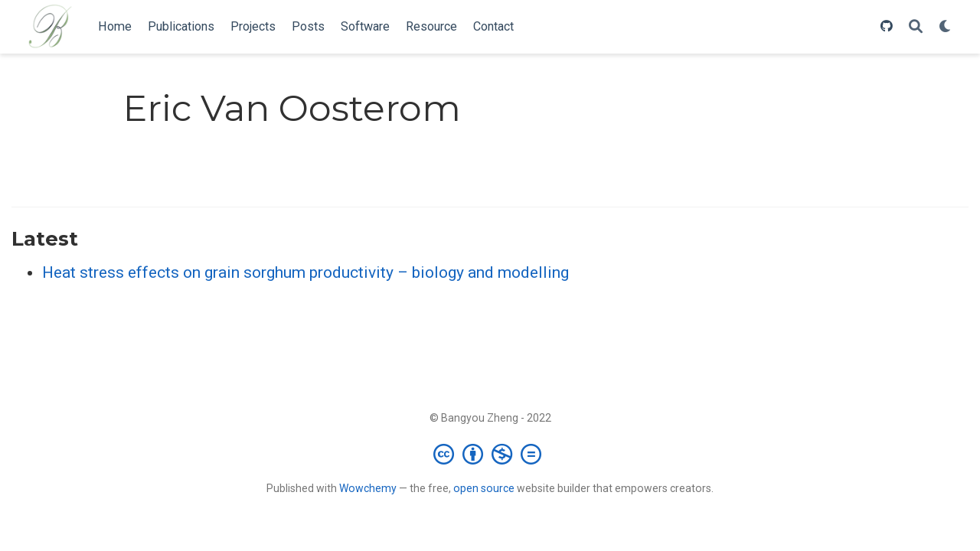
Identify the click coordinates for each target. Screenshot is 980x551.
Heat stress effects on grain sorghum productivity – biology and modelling (305, 272)
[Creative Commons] (490, 454)
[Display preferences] (946, 27)
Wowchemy (368, 488)
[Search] (916, 27)
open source (484, 488)
